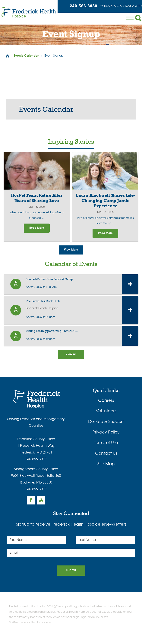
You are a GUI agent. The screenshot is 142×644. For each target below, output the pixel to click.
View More (71, 252)
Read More (37, 229)
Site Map (106, 469)
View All (71, 358)
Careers (106, 405)
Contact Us (106, 458)
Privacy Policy (106, 437)
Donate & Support (106, 426)
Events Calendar (26, 56)
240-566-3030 (36, 464)
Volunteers (106, 416)
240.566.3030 (77, 7)
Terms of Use (106, 448)
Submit (71, 576)
